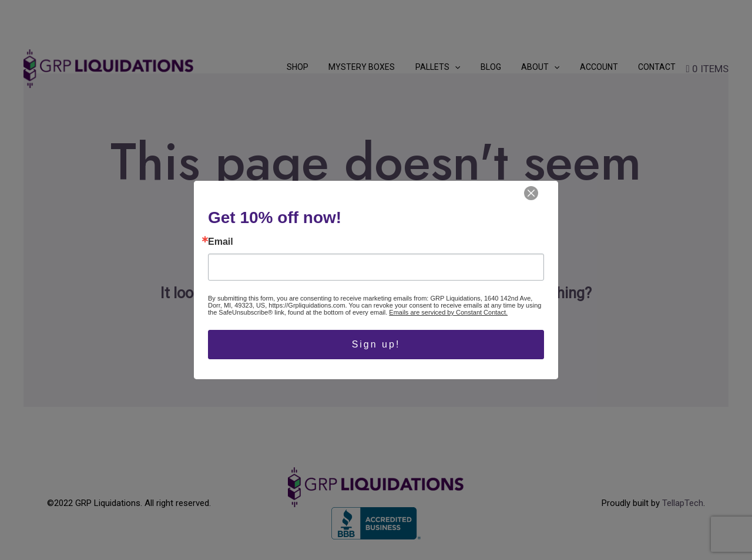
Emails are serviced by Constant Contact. (448, 312)
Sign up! (376, 344)
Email (221, 242)
